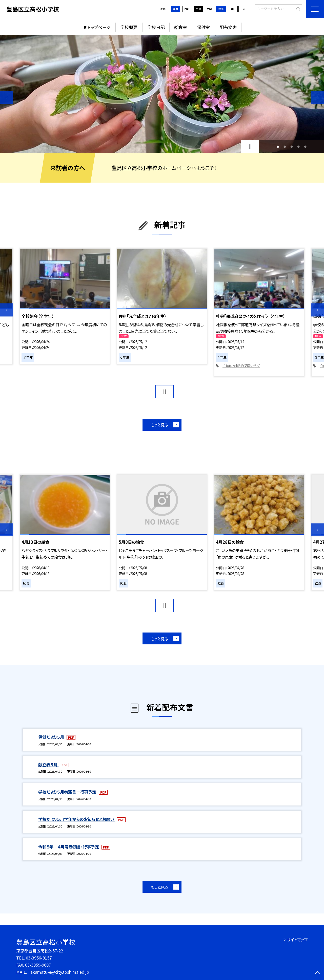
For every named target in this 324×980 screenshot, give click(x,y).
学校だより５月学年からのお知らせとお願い (77, 819)
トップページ (99, 27)
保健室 (203, 27)
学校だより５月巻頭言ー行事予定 (68, 792)
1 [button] (278, 147)
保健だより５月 (52, 737)
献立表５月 (48, 765)
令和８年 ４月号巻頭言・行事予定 (69, 847)
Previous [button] (6, 97)
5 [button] (305, 147)
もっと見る (159, 425)
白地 (187, 9)
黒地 (198, 9)
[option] (162, 94)
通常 (175, 9)
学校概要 (129, 27)
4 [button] (299, 147)
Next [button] (318, 97)
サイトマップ (297, 940)
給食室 (181, 27)
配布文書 (228, 27)
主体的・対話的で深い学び (241, 366)
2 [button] (285, 147)
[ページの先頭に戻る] (318, 974)
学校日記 (156, 27)
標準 (221, 9)
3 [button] (292, 147)
